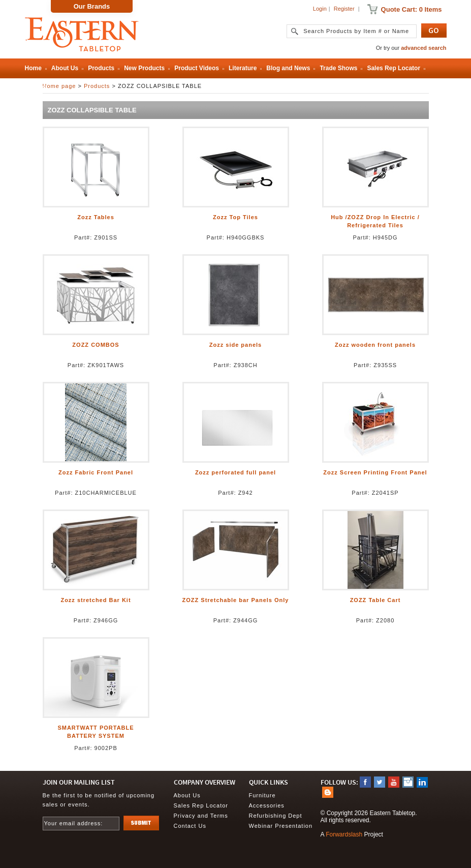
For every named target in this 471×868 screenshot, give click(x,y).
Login (320, 9)
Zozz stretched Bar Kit (96, 600)
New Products (144, 68)
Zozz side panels (235, 345)
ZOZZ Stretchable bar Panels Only (236, 600)
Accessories (267, 805)
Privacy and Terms (201, 816)
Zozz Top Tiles (235, 217)
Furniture (262, 795)
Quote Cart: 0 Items (412, 9)
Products (101, 68)
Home (33, 68)
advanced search (423, 48)
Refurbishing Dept (276, 816)
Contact (36, 87)
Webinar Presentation (281, 826)
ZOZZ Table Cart (375, 600)
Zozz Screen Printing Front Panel (375, 472)
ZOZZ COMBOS (96, 345)
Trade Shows (338, 68)
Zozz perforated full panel (235, 472)
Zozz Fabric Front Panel (96, 472)
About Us (65, 68)
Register (344, 9)
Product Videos (197, 68)
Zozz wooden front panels (375, 345)
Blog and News (288, 68)
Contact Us (190, 826)
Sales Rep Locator (394, 68)
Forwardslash (344, 834)
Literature (243, 68)
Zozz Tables (96, 217)
